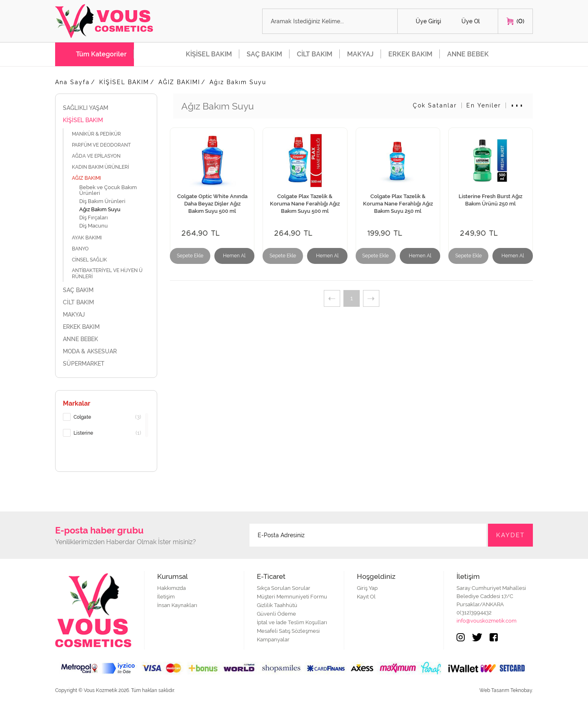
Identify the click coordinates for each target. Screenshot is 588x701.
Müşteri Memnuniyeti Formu (292, 597)
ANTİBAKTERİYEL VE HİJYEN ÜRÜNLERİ (107, 273)
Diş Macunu (94, 226)
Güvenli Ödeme (276, 614)
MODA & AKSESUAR (106, 351)
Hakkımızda (171, 588)
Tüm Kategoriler (101, 54)
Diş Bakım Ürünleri (102, 201)
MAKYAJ (360, 54)
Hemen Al (234, 256)
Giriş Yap (367, 588)
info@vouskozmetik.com (487, 621)
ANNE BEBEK (468, 54)
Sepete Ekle (190, 256)
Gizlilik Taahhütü (277, 605)
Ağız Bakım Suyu (238, 82)
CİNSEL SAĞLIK (94, 260)
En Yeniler (484, 105)
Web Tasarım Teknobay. (506, 690)
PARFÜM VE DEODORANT (106, 145)
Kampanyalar (273, 640)
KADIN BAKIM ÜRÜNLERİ (105, 167)
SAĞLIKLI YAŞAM (106, 108)
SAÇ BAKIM (264, 54)
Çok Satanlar (435, 105)
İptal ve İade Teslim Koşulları (292, 622)
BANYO (85, 249)
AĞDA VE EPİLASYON (101, 156)
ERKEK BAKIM (410, 54)
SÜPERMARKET (106, 364)
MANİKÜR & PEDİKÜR (101, 134)
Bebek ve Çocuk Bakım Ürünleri (108, 190)
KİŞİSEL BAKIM (209, 54)
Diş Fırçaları (94, 218)
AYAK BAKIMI (91, 238)
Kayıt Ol (366, 597)
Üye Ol (471, 21)
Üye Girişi (428, 21)
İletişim (166, 597)
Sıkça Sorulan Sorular (284, 588)
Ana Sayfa (72, 82)
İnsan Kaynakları (177, 605)
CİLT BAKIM (315, 54)
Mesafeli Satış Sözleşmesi (288, 631)
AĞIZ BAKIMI (179, 82)
